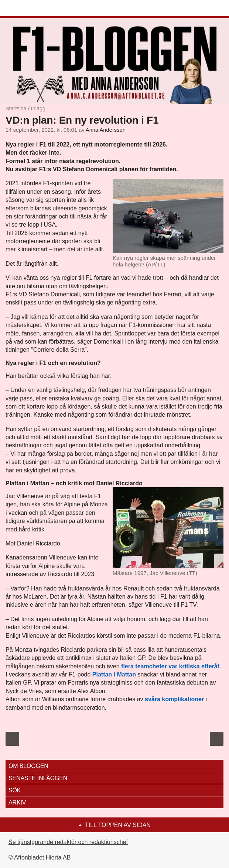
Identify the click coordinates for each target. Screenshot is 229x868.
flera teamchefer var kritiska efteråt (170, 666)
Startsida (16, 108)
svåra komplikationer (174, 699)
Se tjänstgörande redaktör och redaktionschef (68, 842)
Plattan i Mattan (114, 674)
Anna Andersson (106, 130)
